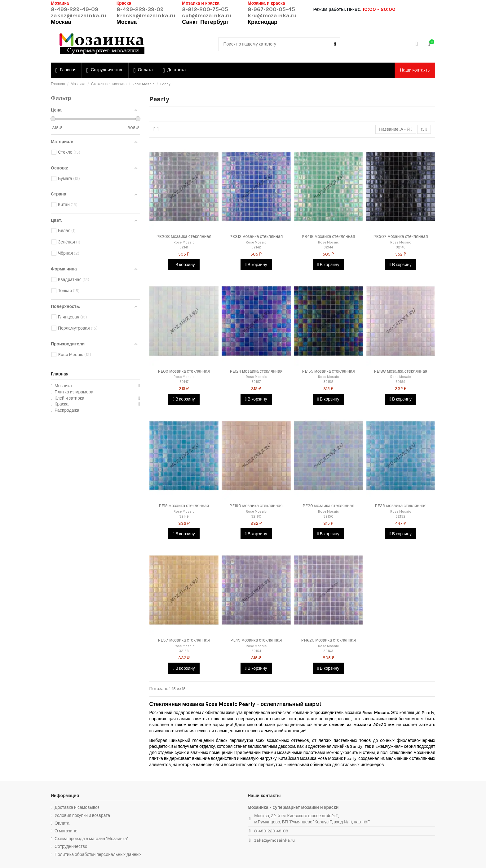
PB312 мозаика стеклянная (256, 237)
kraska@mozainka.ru (146, 15)
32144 (328, 247)
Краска (62, 404)
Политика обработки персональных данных (98, 855)
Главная (60, 374)
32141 (184, 247)
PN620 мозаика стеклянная (328, 640)
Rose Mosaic (184, 242)
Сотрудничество (71, 846)
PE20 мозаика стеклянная (328, 506)
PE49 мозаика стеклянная (256, 640)
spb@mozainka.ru (207, 15)
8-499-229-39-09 (140, 9)
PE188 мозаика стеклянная (400, 371)
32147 (184, 382)
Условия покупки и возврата (82, 815)
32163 (328, 651)
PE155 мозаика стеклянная (328, 371)
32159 (400, 382)
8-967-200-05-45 (271, 9)
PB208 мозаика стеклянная (184, 237)
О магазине (66, 831)
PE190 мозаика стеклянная (256, 506)
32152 (400, 517)
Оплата (62, 823)
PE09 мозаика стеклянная (184, 371)
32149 (184, 517)
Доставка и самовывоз (77, 807)
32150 (328, 517)
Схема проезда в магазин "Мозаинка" (91, 839)
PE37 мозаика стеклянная (184, 640)
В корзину (184, 265)
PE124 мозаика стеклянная (256, 371)
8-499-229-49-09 (75, 9)
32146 (401, 247)
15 (424, 129)
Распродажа (67, 410)
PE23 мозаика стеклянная (401, 506)
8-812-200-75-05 (205, 9)
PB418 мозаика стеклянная (328, 237)
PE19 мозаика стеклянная (184, 506)
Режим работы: (330, 9)
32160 (256, 517)
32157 (256, 382)
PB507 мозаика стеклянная (400, 237)
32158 (328, 382)
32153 (184, 651)
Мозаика (63, 386)
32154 (256, 651)
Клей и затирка (69, 398)
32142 (256, 247)
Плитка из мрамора (74, 392)
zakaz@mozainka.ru (79, 15)
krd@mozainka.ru (272, 15)
